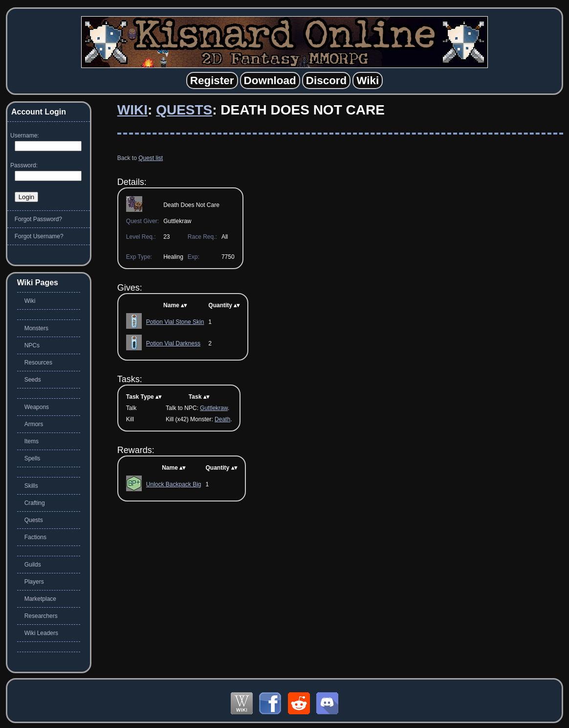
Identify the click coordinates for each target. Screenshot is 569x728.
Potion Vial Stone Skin (175, 322)
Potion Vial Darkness (173, 343)
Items (32, 441)
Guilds (33, 565)
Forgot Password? (38, 219)
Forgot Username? (39, 236)
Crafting (35, 503)
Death (222, 419)
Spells (33, 458)
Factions (35, 537)
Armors (34, 424)
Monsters (36, 328)
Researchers (41, 616)
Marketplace (40, 599)
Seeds (33, 380)
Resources (38, 363)
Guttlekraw (214, 408)
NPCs (32, 345)
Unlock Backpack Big (174, 484)
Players (34, 582)
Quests (184, 110)
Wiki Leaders (41, 633)
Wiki (132, 110)
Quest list (151, 158)
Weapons (37, 407)
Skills (31, 486)
